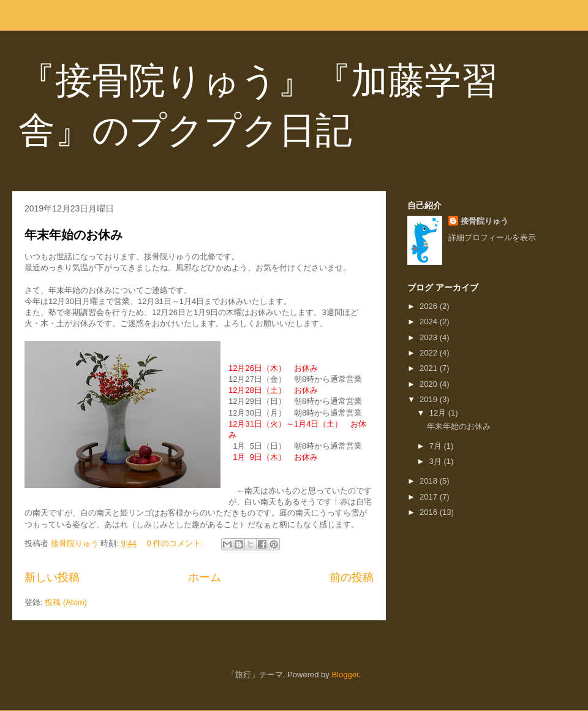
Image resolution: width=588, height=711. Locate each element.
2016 (430, 512)
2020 (430, 384)
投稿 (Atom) (66, 602)
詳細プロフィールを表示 (492, 238)
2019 (430, 399)
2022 (430, 353)
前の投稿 (352, 577)
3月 (437, 461)
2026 (430, 306)
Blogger (345, 675)
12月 (439, 413)
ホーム (205, 577)
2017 (430, 497)
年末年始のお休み (73, 235)
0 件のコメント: (176, 543)
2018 (430, 481)
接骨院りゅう (484, 221)
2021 (430, 368)
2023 (430, 337)
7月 (437, 446)
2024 (430, 321)
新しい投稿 (52, 577)
